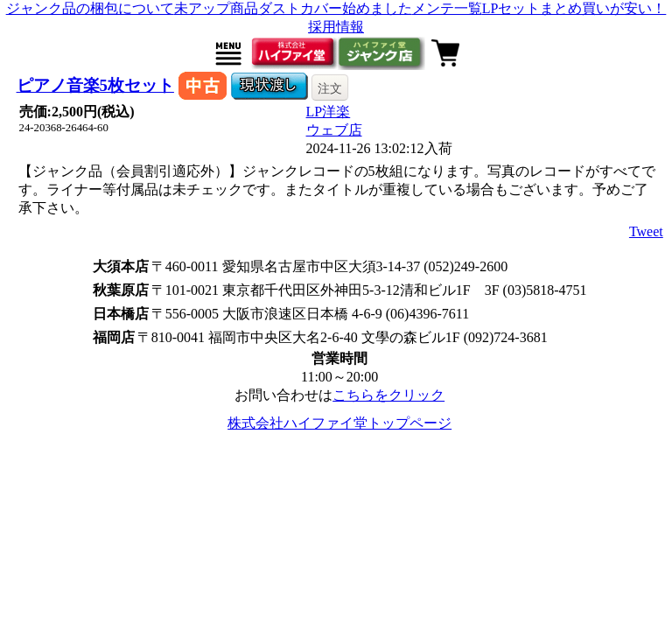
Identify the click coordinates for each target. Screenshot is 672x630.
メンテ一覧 (447, 8)
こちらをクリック (388, 395)
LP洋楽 (329, 112)
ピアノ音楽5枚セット (95, 85)
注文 (330, 88)
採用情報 (336, 27)
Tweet (646, 231)
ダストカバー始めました (335, 8)
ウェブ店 (334, 130)
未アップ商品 (216, 8)
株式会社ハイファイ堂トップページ (339, 423)
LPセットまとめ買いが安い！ (574, 8)
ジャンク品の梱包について (90, 8)
